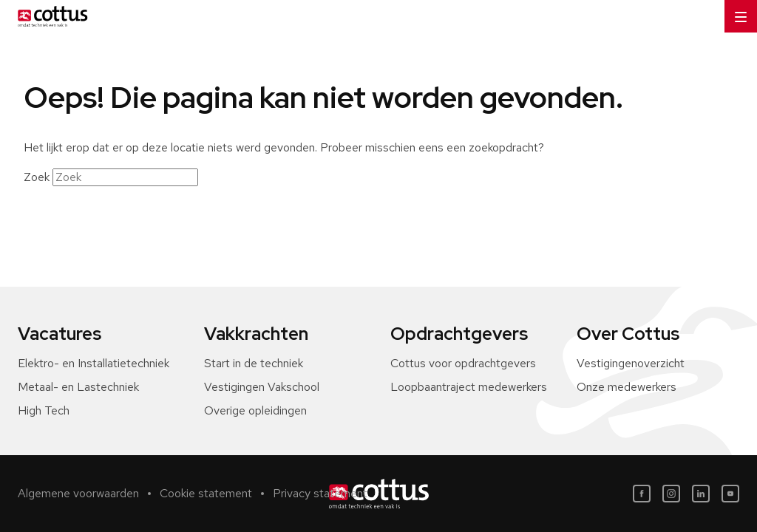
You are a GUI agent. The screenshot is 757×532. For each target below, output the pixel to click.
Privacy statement (320, 493)
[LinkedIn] (701, 494)
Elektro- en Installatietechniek (94, 363)
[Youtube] (730, 494)
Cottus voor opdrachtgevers (463, 363)
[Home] (50, 16)
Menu (736, 11)
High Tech (44, 410)
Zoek (37, 177)
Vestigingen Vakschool (262, 387)
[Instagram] (671, 494)
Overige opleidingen (255, 410)
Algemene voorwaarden (78, 493)
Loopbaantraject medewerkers (469, 387)
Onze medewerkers (627, 387)
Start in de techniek (254, 363)
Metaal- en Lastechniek (78, 387)
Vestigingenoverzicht (631, 363)
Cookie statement (206, 493)
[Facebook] (642, 494)
